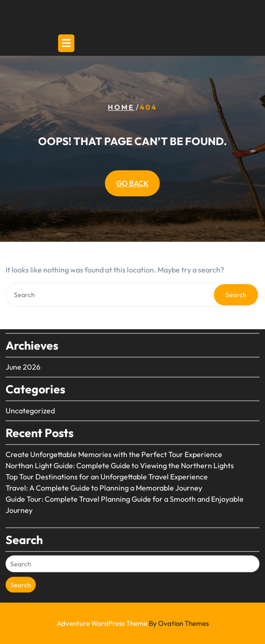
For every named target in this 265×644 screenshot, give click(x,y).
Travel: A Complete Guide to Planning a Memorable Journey (104, 481)
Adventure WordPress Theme (133, 623)
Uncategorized (30, 404)
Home (121, 107)
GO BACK (132, 183)
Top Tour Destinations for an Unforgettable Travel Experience (107, 470)
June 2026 (23, 360)
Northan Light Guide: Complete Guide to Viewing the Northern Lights (120, 458)
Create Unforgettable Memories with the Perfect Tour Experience (114, 447)
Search (236, 295)
